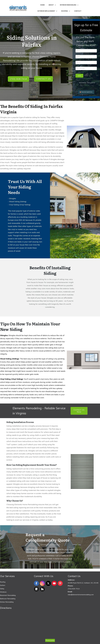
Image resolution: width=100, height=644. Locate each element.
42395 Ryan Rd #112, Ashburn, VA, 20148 (83, 583)
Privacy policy (50, 640)
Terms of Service (91, 83)
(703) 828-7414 (74, 589)
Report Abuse (82, 83)
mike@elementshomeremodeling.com (81, 595)
